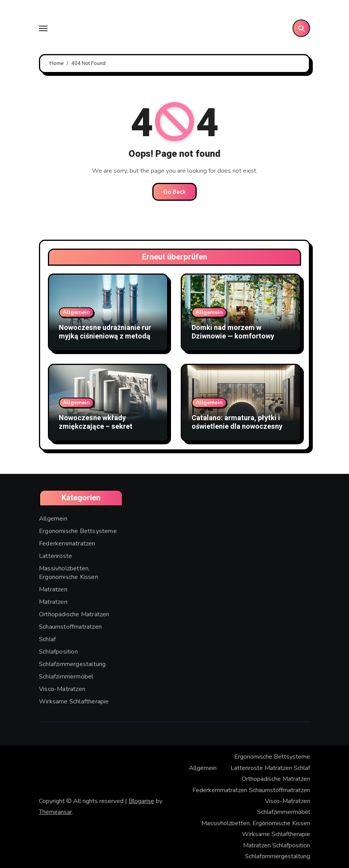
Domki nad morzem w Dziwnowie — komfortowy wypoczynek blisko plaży (233, 336)
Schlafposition (58, 652)
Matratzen (53, 589)
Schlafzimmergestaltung (72, 664)
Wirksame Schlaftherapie (74, 701)
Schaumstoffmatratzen (70, 627)
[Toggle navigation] (43, 28)
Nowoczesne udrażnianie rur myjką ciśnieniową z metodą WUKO (105, 336)
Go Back (174, 192)
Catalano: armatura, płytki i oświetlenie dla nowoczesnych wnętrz (241, 426)
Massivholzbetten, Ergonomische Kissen (69, 573)
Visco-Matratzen (62, 689)
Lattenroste (56, 556)
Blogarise (141, 801)
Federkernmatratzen (67, 544)
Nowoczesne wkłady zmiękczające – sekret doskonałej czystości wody (103, 426)
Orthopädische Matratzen (74, 614)
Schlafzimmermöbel (66, 677)
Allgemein (76, 312)
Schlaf (47, 639)
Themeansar (56, 812)
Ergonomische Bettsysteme (78, 531)
